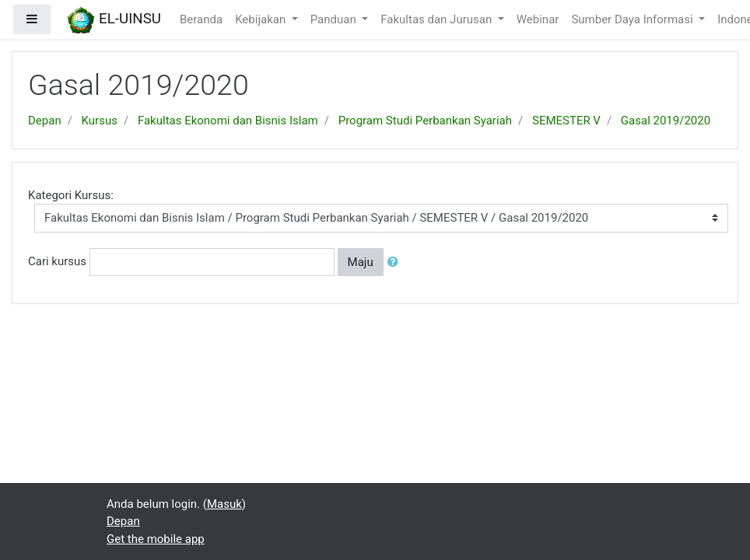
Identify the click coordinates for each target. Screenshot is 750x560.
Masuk (224, 504)
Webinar (538, 19)
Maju (361, 262)
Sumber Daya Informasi (633, 19)
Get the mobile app (156, 539)
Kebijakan (262, 19)
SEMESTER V (566, 121)
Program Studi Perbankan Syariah (425, 121)
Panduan (335, 19)
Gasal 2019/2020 (666, 121)
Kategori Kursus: (71, 195)
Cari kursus (57, 261)
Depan (45, 121)
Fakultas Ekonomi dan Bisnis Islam (228, 121)
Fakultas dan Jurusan (438, 19)
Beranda (201, 19)
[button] (396, 262)
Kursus (100, 121)
